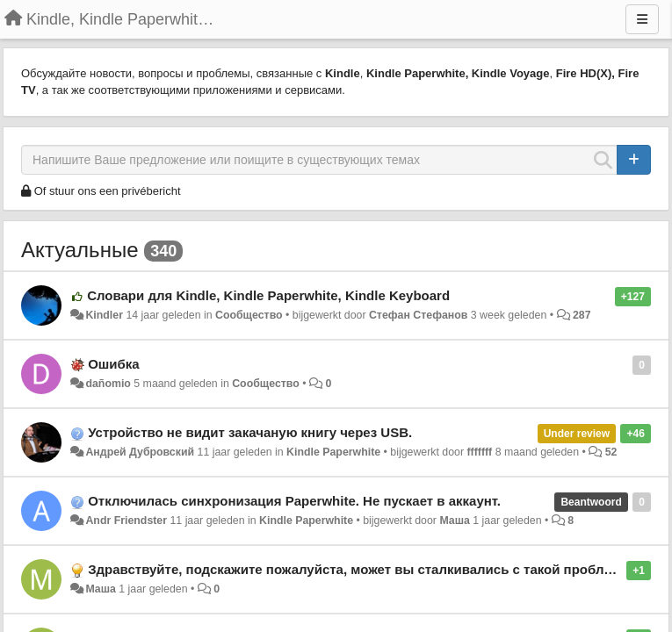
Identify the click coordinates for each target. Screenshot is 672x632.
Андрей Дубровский (140, 452)
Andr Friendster (126, 521)
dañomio (108, 384)
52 (611, 452)
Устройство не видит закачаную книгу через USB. (250, 432)
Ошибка (114, 364)
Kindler (104, 315)
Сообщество (249, 315)
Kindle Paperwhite (333, 452)
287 (582, 315)
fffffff (479, 452)
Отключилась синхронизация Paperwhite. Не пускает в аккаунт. (294, 501)
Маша (454, 521)
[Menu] (642, 19)
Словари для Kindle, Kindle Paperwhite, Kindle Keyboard (268, 295)
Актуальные (79, 250)
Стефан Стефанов (418, 315)
